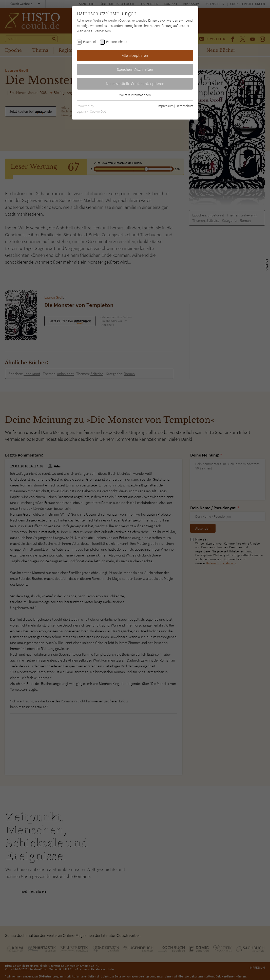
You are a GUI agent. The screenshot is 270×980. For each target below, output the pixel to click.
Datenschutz (185, 106)
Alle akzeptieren (135, 55)
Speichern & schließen (135, 69)
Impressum (166, 106)
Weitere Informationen (135, 95)
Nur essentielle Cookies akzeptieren (135, 83)
